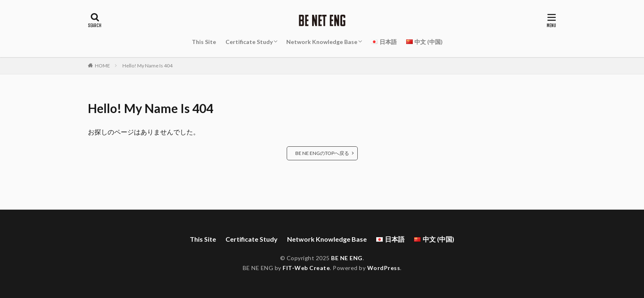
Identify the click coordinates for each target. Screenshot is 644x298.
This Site (204, 42)
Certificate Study (249, 42)
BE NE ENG (347, 258)
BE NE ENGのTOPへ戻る (322, 153)
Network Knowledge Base (322, 42)
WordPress (384, 268)
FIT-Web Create (306, 268)
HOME (102, 66)
